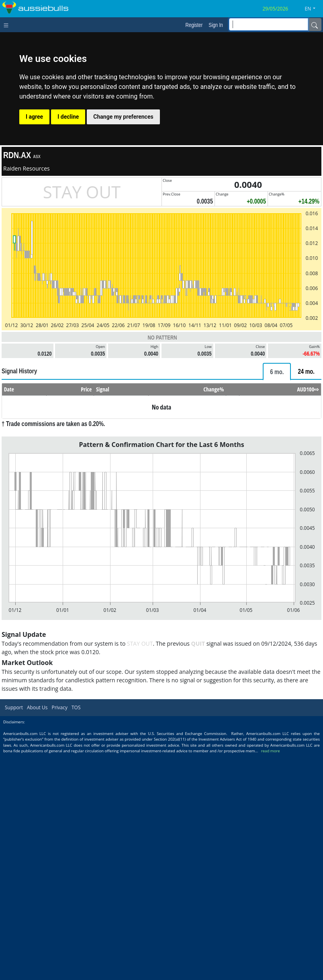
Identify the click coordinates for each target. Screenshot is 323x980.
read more (271, 751)
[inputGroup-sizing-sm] (269, 24)
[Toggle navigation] (8, 25)
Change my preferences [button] (123, 117)
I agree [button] (34, 117)
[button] (313, 9)
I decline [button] (68, 117)
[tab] (277, 372)
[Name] (315, 25)
